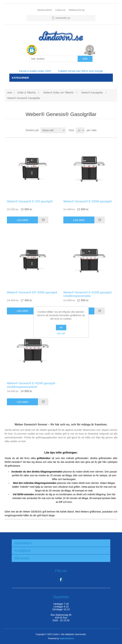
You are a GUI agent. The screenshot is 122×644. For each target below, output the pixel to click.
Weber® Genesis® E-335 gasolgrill (30, 201)
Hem (10, 93)
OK (61, 328)
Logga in (60, 10)
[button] (32, 50)
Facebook (61, 580)
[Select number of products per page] (80, 130)
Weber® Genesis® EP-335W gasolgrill (32, 292)
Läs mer (61, 333)
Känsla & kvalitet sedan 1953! (35, 71)
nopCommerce (67, 638)
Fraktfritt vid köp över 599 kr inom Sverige (80, 71)
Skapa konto (45, 10)
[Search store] (54, 59)
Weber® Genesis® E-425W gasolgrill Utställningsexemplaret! (31, 385)
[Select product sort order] (53, 130)
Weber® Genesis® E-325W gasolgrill (87, 201)
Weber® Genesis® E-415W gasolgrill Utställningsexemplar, (87, 294)
